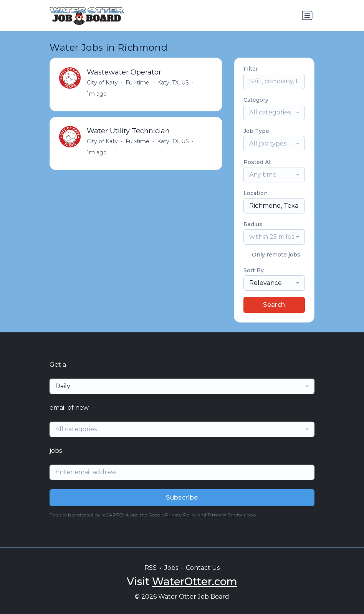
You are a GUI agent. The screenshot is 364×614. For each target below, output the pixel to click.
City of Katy (102, 83)
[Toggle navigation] (307, 15)
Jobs (171, 568)
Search (274, 305)
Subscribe (182, 497)
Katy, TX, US (173, 83)
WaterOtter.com (195, 582)
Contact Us (203, 568)
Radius (253, 224)
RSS (151, 568)
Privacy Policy (181, 515)
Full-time (137, 83)
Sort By (254, 270)
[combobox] (274, 113)
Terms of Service (225, 515)
